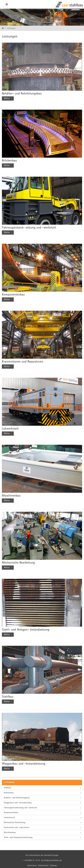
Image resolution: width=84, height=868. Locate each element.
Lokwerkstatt (10, 429)
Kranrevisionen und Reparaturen (23, 362)
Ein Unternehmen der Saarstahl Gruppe (42, 855)
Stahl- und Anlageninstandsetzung (18, 837)
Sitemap (53, 865)
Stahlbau (8, 697)
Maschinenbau (11, 496)
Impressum (32, 865)
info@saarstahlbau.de (53, 860)
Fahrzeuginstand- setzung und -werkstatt (29, 228)
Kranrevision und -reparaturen (17, 828)
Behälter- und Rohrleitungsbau (22, 94)
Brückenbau (9, 161)
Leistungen (11, 28)
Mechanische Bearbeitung (18, 563)
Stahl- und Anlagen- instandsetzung (26, 630)
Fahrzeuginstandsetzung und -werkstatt (20, 808)
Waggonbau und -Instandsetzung (24, 764)
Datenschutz (43, 865)
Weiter (7, 98)
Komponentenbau (13, 295)
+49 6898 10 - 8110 (32, 860)
